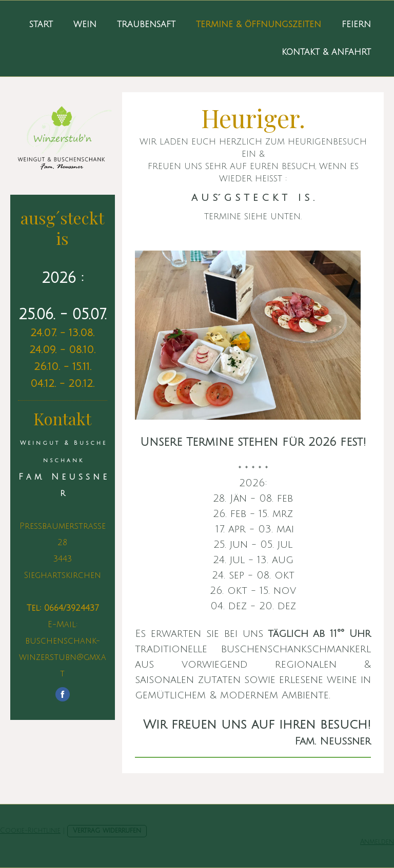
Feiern (356, 25)
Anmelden (377, 842)
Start (41, 25)
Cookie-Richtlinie (30, 831)
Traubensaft (146, 25)
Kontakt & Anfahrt (326, 52)
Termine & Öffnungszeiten (259, 25)
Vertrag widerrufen (107, 831)
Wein (85, 25)
